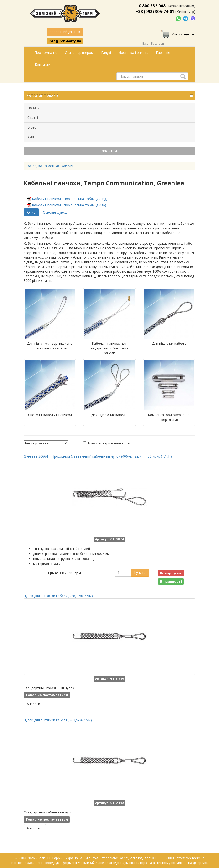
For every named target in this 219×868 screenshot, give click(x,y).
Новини (34, 108)
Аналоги (35, 704)
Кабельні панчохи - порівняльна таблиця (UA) (69, 205)
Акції (31, 137)
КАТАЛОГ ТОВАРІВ (109, 96)
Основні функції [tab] (56, 212)
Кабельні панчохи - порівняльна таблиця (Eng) (70, 199)
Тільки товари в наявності (109, 443)
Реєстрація (159, 43)
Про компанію (46, 52)
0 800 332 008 (152, 6)
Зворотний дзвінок (65, 32)
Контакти (43, 64)
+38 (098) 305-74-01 (155, 12)
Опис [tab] (31, 212)
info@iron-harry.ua (65, 41)
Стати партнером (79, 52)
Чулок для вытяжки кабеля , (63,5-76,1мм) (58, 720)
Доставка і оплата (133, 52)
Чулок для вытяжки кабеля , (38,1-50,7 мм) (58, 596)
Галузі (106, 52)
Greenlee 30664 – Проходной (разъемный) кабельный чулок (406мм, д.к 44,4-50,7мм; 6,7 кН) (98, 456)
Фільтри (109, 151)
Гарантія (163, 52)
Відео (32, 127)
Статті (33, 117)
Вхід (145, 43)
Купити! (140, 572)
